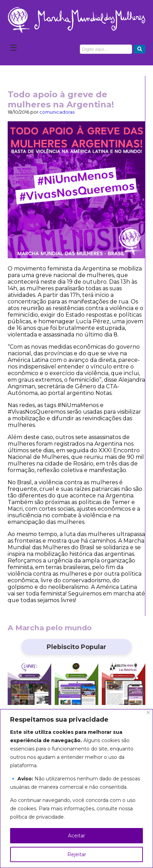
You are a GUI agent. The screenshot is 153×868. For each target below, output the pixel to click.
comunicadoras (57, 112)
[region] (76, 789)
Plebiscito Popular (76, 647)
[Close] (148, 712)
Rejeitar (77, 854)
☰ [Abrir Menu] (14, 48)
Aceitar (76, 836)
